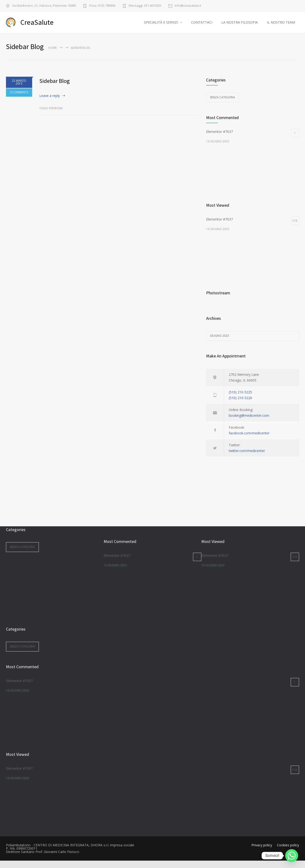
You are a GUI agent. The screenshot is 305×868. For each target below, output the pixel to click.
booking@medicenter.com (249, 423)
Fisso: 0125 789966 (102, 6)
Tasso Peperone (51, 116)
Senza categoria (223, 105)
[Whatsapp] (292, 856)
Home (53, 55)
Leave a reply (50, 103)
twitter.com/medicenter (247, 458)
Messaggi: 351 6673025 (145, 6)
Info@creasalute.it (188, 6)
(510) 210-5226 (240, 405)
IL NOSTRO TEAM (281, 26)
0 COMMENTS (19, 100)
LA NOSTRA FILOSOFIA (240, 26)
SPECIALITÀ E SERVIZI (161, 26)
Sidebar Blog (55, 88)
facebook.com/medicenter (249, 440)
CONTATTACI (202, 26)
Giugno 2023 (219, 343)
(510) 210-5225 (240, 399)
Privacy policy (262, 852)
